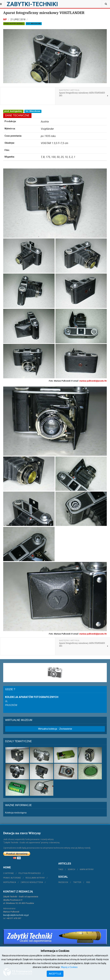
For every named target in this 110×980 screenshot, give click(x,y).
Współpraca (10, 882)
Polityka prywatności (30, 873)
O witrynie (9, 873)
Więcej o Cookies (69, 967)
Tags (61, 869)
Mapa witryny (87, 869)
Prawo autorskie (12, 878)
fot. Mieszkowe (34, 24)
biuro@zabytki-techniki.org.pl (16, 915)
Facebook (63, 882)
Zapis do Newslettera (32, 882)
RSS (88, 882)
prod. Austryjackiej (14, 24)
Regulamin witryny (35, 878)
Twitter (77, 882)
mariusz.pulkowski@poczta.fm (93, 381)
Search (71, 869)
